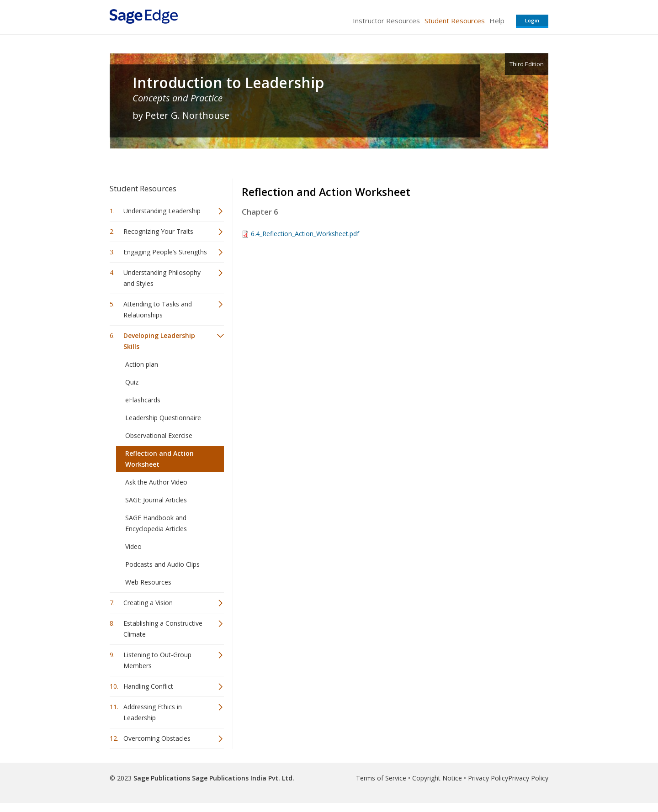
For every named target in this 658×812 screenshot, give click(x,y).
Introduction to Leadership (228, 83)
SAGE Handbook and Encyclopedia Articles (156, 523)
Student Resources (455, 21)
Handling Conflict (148, 686)
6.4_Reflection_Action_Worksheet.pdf (305, 234)
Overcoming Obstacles (157, 738)
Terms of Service (381, 778)
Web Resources (148, 582)
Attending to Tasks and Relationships (158, 309)
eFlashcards (143, 400)
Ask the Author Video (156, 482)
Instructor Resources (386, 21)
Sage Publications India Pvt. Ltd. (242, 778)
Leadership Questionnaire (163, 418)
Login (532, 20)
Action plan (142, 364)
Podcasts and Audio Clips (162, 564)
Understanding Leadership (162, 211)
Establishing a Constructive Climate (163, 629)
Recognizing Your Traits (158, 231)
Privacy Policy (488, 778)
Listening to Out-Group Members (157, 660)
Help (497, 21)
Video (133, 546)
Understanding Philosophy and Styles (162, 278)
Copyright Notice (437, 778)
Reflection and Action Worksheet (159, 459)
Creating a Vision (148, 603)
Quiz (132, 382)
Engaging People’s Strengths (165, 252)
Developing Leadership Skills (159, 341)
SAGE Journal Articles (156, 500)
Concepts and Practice (178, 98)
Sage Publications (162, 778)
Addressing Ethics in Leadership (153, 712)
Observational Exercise (159, 435)
